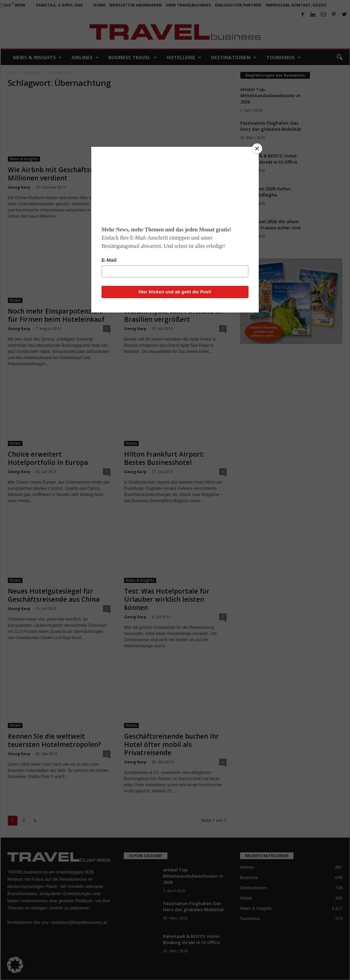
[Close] (257, 149)
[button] (15, 965)
